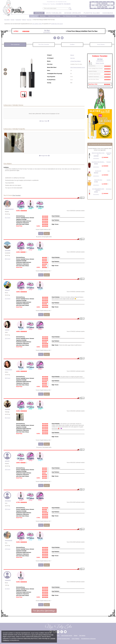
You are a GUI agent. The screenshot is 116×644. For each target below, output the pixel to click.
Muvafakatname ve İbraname (88, 639)
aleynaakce (8, 501)
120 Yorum (8, 338)
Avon (109, 171)
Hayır (47, 233)
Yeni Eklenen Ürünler (70, 16)
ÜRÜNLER (39, 13)
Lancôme (109, 180)
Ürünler (13, 20)
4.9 (103, 166)
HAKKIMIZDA (108, 13)
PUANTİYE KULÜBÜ (92, 13)
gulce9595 (8, 250)
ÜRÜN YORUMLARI (54, 13)
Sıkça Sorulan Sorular (67, 636)
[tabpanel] (27, 72)
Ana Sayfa (7, 20)
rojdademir (8, 580)
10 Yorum (7, 589)
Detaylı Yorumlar (100, 63)
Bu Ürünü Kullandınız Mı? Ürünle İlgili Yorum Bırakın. (100, 87)
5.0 (103, 193)
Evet (41, 233)
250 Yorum (8, 509)
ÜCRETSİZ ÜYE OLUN (57, 24)
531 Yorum (8, 218)
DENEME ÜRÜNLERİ (73, 13)
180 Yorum (8, 470)
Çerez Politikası (75, 639)
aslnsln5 (7, 461)
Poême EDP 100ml (98, 180)
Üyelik (58, 636)
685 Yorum (8, 259)
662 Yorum (8, 418)
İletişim (76, 636)
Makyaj (24, 20)
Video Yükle (43, 121)
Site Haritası (82, 636)
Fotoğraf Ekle (43, 156)
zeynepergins (9, 370)
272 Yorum (8, 299)
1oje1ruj (7, 330)
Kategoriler (34, 16)
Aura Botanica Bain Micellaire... (98, 162)
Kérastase (109, 162)
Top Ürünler (83, 16)
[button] (102, 4)
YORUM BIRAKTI (96, 158)
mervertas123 (9, 540)
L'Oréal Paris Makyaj (75, 61)
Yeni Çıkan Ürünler (54, 16)
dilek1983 (7, 409)
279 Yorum (8, 549)
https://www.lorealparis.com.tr (78, 67)
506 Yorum (8, 378)
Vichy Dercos (109, 189)
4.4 (103, 184)
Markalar (43, 16)
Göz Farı (29, 20)
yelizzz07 (7, 290)
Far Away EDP (98, 171)
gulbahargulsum (9, 209)
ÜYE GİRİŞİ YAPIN (37, 24)
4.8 (103, 157)
